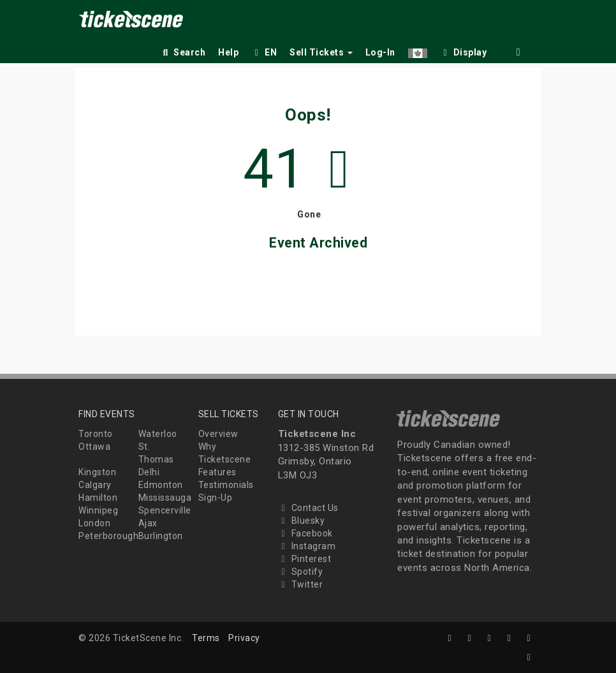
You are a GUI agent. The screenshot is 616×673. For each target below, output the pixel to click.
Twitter (301, 584)
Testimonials (226, 485)
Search (183, 52)
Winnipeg (98, 510)
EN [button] (264, 52)
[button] (418, 50)
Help (228, 52)
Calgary (95, 485)
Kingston (97, 472)
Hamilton (98, 498)
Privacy (244, 638)
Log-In (380, 52)
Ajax (148, 523)
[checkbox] (464, 50)
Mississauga (165, 498)
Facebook (305, 533)
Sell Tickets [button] (321, 52)
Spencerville (165, 510)
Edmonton (161, 485)
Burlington (161, 536)
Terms (206, 638)
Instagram (307, 546)
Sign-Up (216, 498)
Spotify (301, 572)
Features (217, 472)
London (94, 523)
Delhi (149, 472)
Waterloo (158, 434)
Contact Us (308, 508)
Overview (218, 434)
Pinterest (305, 559)
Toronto (96, 434)
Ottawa (94, 447)
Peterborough (108, 536)
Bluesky (302, 521)
